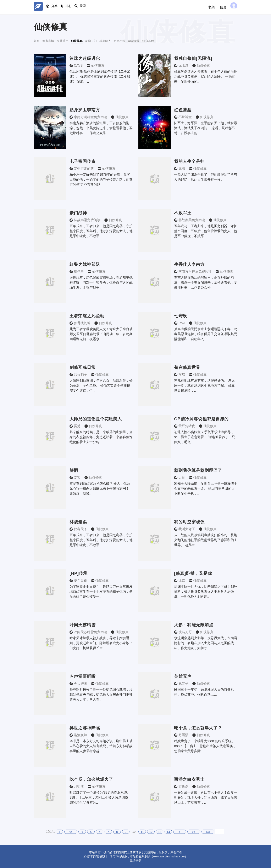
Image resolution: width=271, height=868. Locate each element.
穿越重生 (80, 40)
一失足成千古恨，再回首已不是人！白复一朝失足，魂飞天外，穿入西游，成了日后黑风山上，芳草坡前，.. (206, 798)
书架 (209, 7)
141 (208, 832)
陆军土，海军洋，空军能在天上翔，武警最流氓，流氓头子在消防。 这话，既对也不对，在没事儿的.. (206, 128)
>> (194, 832)
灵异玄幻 (126, 40)
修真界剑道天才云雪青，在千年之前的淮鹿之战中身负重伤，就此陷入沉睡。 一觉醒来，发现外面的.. (206, 77)
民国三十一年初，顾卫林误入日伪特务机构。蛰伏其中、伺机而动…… (204, 692)
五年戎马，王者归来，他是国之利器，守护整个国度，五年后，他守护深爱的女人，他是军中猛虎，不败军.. (101, 231)
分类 (58, 7)
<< (71, 832)
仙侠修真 (103, 40)
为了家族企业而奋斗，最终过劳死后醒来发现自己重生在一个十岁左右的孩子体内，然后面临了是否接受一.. (101, 592)
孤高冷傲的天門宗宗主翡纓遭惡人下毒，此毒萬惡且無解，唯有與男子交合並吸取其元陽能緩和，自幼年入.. (206, 334)
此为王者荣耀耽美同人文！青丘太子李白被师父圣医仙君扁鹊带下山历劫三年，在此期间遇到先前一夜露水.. (101, 334)
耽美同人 (149, 40)
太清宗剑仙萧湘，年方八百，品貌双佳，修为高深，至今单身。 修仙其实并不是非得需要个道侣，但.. (101, 386)
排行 (75, 7)
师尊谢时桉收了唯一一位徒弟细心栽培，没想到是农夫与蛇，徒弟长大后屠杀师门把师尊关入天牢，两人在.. (101, 695)
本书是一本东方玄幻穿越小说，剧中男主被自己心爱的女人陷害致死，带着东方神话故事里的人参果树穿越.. (101, 746)
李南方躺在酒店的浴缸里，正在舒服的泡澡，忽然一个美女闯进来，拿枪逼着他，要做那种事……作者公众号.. (101, 128)
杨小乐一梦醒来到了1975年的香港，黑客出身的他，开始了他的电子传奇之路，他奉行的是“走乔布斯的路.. (101, 180)
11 (142, 832)
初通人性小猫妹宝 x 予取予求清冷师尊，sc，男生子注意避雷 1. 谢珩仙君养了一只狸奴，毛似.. (205, 437)
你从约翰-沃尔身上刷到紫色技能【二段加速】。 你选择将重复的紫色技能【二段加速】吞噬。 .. (100, 77)
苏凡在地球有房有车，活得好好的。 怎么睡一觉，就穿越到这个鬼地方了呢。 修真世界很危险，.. (204, 386)
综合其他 (217, 40)
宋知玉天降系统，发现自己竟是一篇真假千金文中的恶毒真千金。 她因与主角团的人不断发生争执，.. (206, 489)
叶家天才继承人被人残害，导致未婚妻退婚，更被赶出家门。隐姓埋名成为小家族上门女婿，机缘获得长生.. (101, 643)
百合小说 (171, 40)
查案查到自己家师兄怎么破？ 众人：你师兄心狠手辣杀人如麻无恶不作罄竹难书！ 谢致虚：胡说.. (100, 489)
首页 (38, 40)
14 (168, 832)
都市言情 (57, 40)
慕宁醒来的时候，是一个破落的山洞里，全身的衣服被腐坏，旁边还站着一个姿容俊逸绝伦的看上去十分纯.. (101, 437)
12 (151, 832)
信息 (220, 7)
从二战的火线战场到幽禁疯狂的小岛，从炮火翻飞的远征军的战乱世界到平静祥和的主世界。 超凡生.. (206, 540)
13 (160, 832)
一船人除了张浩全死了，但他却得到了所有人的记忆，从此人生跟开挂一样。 (206, 177)
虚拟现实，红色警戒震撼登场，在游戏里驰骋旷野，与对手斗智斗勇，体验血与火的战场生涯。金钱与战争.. (101, 283)
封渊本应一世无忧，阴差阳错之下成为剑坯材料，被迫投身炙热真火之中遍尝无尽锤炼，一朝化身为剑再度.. (206, 592)
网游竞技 (194, 40)
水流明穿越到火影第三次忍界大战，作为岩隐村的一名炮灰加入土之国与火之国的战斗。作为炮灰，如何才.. (206, 643)
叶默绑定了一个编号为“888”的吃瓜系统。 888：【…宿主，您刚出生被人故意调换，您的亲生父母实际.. (205, 746)
